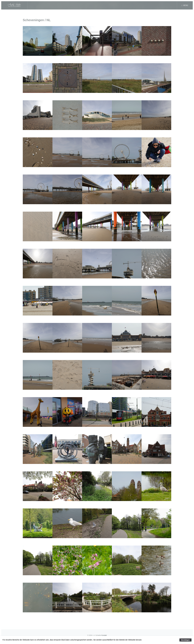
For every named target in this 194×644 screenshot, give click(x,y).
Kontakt (104, 635)
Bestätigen (185, 640)
